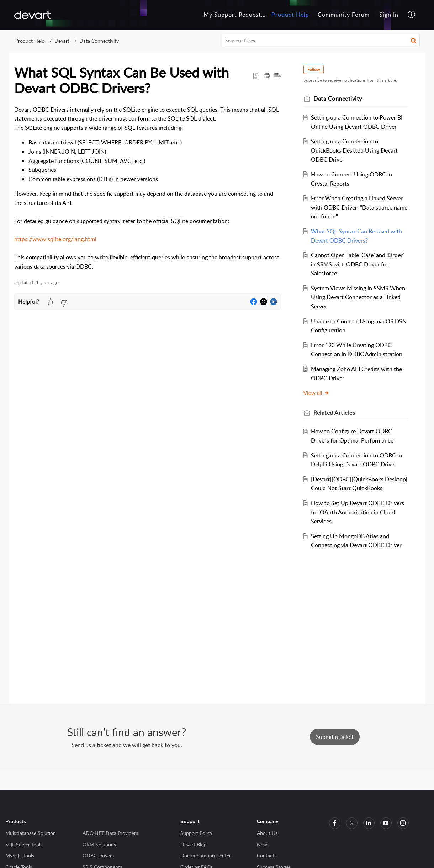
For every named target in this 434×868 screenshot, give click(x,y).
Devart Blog (193, 844)
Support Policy (196, 833)
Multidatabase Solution (31, 833)
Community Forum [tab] (344, 15)
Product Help (30, 41)
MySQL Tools (20, 855)
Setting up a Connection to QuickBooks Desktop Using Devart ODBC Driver (355, 150)
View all (317, 393)
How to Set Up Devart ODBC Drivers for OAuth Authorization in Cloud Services (358, 512)
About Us (267, 833)
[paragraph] (148, 188)
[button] (412, 15)
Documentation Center (206, 855)
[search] (321, 41)
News (263, 844)
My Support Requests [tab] (234, 15)
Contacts (267, 855)
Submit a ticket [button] (335, 737)
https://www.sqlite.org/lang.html (55, 239)
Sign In (389, 15)
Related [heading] (335, 413)
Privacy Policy (271, 779)
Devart (62, 41)
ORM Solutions (99, 844)
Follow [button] (314, 70)
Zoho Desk (190, 779)
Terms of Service (229, 779)
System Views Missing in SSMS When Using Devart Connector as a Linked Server (358, 297)
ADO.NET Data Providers (110, 833)
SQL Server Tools (24, 844)
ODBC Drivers (98, 855)
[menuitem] (389, 15)
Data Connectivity (99, 41)
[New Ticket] (335, 737)
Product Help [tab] (290, 15)
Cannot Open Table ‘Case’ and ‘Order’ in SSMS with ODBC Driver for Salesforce (358, 264)
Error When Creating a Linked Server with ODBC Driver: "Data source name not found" (359, 207)
